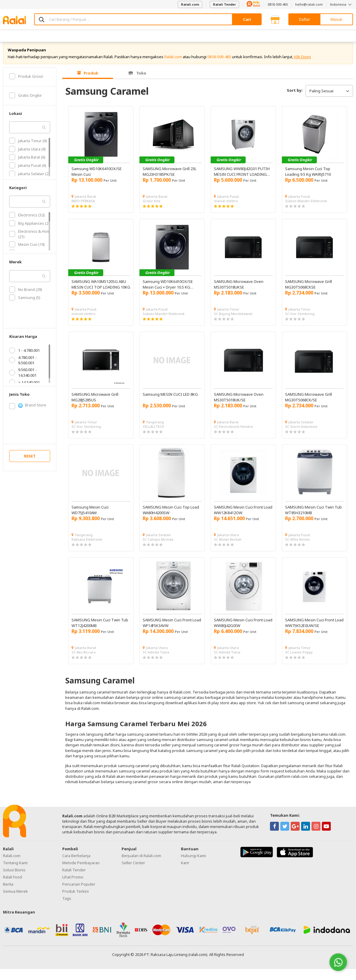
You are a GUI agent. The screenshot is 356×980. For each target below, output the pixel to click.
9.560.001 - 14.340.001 (23, 378)
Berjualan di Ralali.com (141, 861)
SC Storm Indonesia (301, 432)
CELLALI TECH (153, 432)
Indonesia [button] (342, 4)
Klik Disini (302, 62)
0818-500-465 (278, 4)
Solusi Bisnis (14, 875)
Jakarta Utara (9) (27, 155)
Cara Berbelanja (76, 861)
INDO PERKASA (83, 206)
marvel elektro (226, 206)
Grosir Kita (151, 206)
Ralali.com (190, 4)
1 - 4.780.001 (24, 356)
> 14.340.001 (24, 388)
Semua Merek (15, 897)
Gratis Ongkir (26, 101)
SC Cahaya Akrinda (158, 545)
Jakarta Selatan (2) (29, 179)
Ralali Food (12, 883)
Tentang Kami (15, 868)
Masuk (336, 19)
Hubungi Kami (193, 861)
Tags (67, 904)
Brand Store (28, 411)
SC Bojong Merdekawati (233, 319)
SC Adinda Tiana (156, 658)
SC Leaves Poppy (299, 658)
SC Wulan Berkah (228, 545)
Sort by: (295, 96)
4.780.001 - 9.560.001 (23, 366)
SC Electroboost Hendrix (233, 432)
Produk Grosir (26, 82)
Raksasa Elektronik (87, 545)
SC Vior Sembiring (300, 319)
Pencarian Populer (79, 890)
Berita (8, 890)
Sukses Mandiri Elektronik (306, 206)
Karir (185, 868)
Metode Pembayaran (81, 868)
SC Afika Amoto (297, 545)
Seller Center (133, 868)
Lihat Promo (73, 883)
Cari (247, 19)
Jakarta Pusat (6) (28, 171)
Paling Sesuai (329, 96)
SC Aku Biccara (84, 658)
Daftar (305, 19)
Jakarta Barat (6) (27, 163)
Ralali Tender (224, 4)
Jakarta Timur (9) (28, 146)
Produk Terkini (76, 897)
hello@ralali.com (309, 4)
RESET (30, 462)
